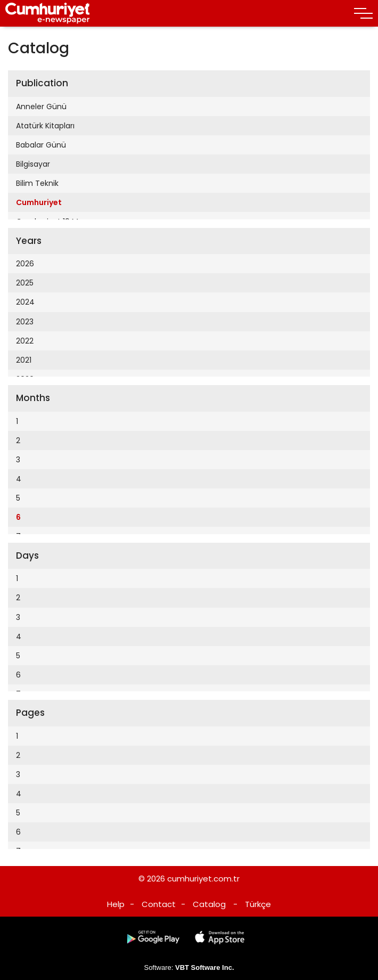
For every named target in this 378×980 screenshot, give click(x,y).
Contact (159, 904)
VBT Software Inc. (205, 967)
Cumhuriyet (39, 202)
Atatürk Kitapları (45, 126)
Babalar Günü (41, 145)
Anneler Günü (41, 107)
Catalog (209, 904)
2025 (25, 283)
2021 (24, 360)
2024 (25, 302)
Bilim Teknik (37, 183)
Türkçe (258, 904)
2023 (25, 322)
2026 (25, 264)
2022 (25, 341)
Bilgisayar (33, 164)
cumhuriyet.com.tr (203, 879)
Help (116, 904)
